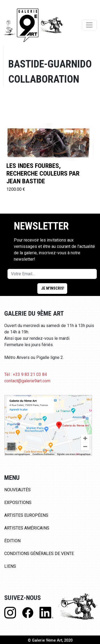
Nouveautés (17, 490)
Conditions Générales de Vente (39, 554)
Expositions (18, 503)
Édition (12, 541)
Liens (10, 566)
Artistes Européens (26, 515)
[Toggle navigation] (89, 25)
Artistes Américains (27, 528)
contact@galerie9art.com (27, 381)
